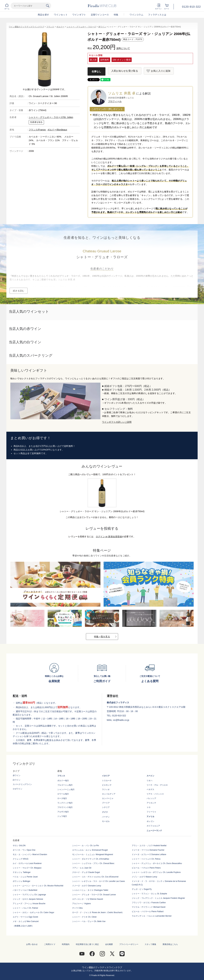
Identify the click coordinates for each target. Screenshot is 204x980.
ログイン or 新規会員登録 (109, 537)
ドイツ (105, 812)
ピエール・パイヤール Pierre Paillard (148, 912)
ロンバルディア (109, 794)
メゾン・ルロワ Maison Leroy (144, 877)
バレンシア (151, 798)
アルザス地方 (63, 812)
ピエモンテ (107, 785)
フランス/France (38, 130)
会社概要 (109, 944)
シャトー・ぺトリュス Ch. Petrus (146, 859)
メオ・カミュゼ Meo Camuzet (26, 921)
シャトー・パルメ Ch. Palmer (25, 908)
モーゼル (106, 821)
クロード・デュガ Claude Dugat (86, 872)
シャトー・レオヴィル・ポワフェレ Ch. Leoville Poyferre (156, 872)
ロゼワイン (18, 789)
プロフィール (115, 101)
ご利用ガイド (50, 944)
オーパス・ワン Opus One (24, 850)
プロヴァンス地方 (65, 807)
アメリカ (150, 817)
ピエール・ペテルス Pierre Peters (146, 868)
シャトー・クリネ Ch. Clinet (84, 917)
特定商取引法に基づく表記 (87, 944)
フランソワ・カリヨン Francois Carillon (149, 903)
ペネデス (150, 789)
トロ (149, 807)
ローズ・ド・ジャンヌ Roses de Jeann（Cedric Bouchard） (98, 912)
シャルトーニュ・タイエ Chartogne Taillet (90, 890)
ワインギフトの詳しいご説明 (117, 422)
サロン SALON (19, 846)
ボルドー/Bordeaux (57, 130)
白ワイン (17, 780)
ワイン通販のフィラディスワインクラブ (26, 27)
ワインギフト (79, 15)
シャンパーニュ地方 (66, 789)
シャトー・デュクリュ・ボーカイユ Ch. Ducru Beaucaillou (157, 863)
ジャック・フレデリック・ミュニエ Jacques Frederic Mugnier (158, 898)
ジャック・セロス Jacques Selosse (28, 899)
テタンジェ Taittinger (22, 872)
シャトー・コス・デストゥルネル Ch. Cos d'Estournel (95, 877)
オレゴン (150, 821)
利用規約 (66, 944)
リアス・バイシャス (155, 794)
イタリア (106, 776)
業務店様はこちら (170, 944)
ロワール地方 (63, 794)
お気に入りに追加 (161, 71)
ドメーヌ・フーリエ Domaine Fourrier (148, 850)
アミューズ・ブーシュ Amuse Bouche (29, 904)
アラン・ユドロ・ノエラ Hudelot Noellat (149, 846)
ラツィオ (106, 789)
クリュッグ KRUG (21, 859)
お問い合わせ (32, 944)
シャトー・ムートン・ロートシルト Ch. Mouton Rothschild (38, 886)
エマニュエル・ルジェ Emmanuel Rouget (90, 850)
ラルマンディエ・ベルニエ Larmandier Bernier (152, 916)
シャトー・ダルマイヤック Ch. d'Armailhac (91, 859)
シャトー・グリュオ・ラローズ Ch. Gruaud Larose (94, 895)
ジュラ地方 (62, 816)
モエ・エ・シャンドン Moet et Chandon (30, 854)
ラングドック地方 (65, 803)
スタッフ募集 (150, 944)
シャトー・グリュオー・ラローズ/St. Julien (51, 117)
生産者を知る (36, 122)
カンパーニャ (108, 798)
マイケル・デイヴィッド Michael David (149, 907)
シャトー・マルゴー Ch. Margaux (27, 868)
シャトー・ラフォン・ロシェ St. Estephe (149, 894)
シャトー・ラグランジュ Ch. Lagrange (29, 895)
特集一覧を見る (102, 637)
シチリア (106, 807)
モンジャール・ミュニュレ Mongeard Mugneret (93, 854)
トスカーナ (107, 781)
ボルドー (60, 27)
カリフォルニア (153, 826)
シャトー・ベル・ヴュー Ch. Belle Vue (89, 921)
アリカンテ (151, 803)
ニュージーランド (154, 831)
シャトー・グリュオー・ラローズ (81, 27)
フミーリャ (151, 812)
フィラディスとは (157, 15)
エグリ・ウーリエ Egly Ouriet (25, 917)
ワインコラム (136, 15)
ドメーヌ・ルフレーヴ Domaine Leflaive (149, 854)
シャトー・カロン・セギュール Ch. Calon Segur (33, 912)
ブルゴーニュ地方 (65, 785)
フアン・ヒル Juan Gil (82, 868)
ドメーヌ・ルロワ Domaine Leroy (87, 886)
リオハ (149, 781)
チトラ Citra (77, 908)
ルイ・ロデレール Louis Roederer (27, 863)
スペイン (150, 776)
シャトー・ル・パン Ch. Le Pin (86, 846)
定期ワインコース (100, 15)
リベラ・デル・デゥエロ (157, 785)
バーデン (106, 817)
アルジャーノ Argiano (82, 904)
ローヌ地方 (62, 798)
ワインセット (61, 15)
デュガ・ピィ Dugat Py (142, 889)
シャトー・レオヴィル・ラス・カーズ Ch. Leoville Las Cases (98, 881)
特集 (116, 15)
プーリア (106, 803)
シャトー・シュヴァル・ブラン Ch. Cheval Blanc (93, 863)
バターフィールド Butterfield (25, 890)
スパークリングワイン (22, 784)
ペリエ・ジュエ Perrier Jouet (25, 877)
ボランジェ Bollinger (22, 881)
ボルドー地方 (63, 781)
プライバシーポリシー (129, 944)
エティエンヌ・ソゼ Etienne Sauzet (88, 899)
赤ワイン (102, 27)
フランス (50, 27)
